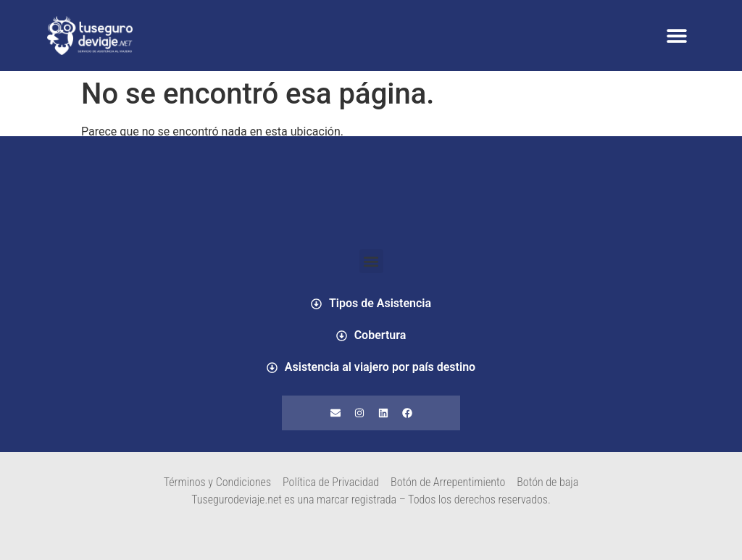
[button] (676, 36)
